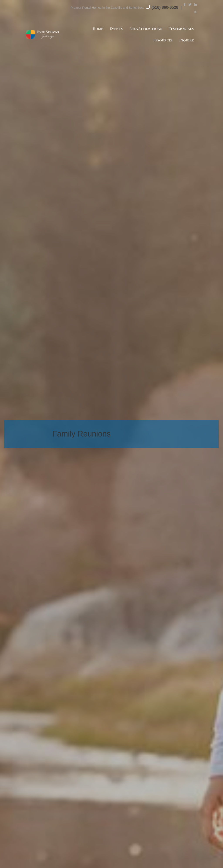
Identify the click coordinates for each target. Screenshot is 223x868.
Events (116, 28)
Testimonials (181, 28)
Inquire (186, 40)
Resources (163, 40)
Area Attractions (146, 28)
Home (98, 28)
